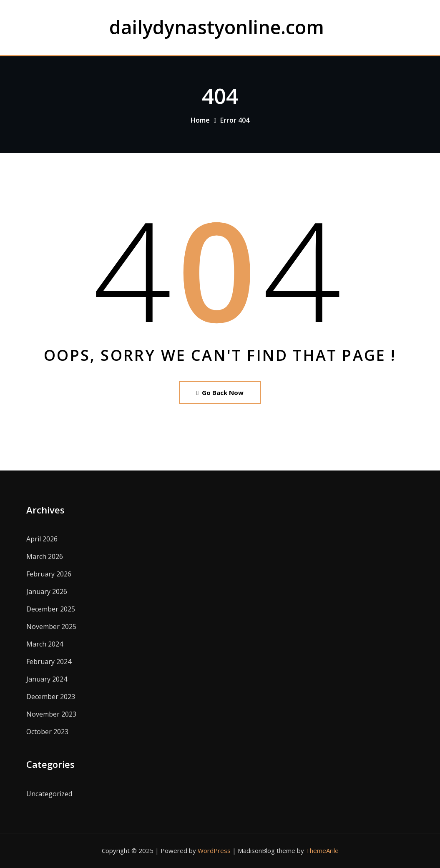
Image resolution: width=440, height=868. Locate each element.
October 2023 (47, 732)
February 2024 (49, 662)
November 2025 (51, 626)
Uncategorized (49, 794)
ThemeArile (322, 850)
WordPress (214, 850)
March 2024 (45, 644)
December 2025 (51, 609)
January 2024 (47, 679)
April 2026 (42, 539)
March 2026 (45, 556)
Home (200, 120)
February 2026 (49, 574)
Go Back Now (220, 392)
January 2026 (47, 591)
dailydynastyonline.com (217, 27)
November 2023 (51, 714)
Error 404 (235, 120)
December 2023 (51, 697)
